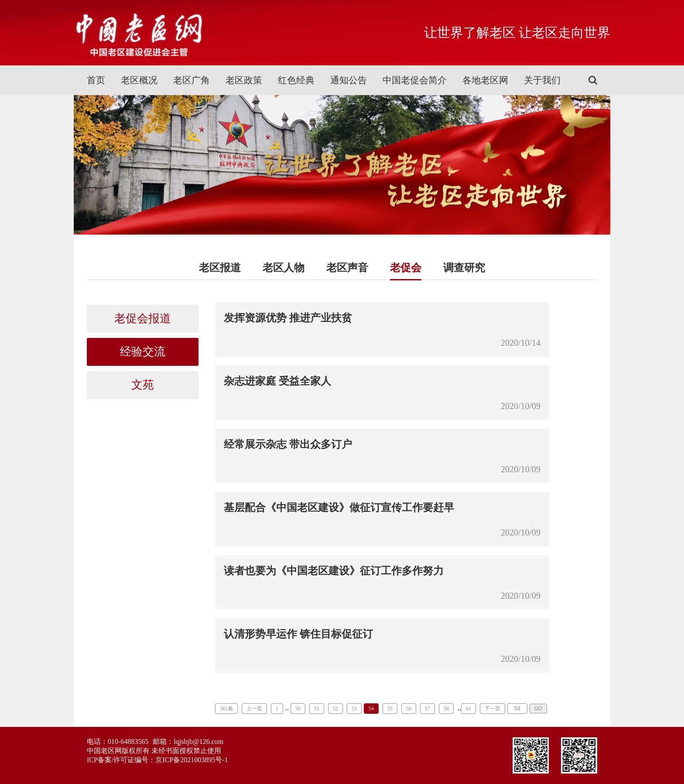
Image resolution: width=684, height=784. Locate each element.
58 (446, 709)
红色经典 (296, 80)
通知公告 (349, 80)
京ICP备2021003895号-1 (192, 760)
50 (298, 709)
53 (354, 709)
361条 (226, 709)
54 (371, 709)
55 (390, 709)
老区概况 (139, 80)
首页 (96, 80)
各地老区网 (485, 80)
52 (335, 709)
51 (317, 709)
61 (469, 709)
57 (427, 709)
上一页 (254, 709)
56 (409, 709)
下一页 (492, 709)
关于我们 (542, 80)
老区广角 (192, 80)
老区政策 (244, 80)
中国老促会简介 (415, 80)
